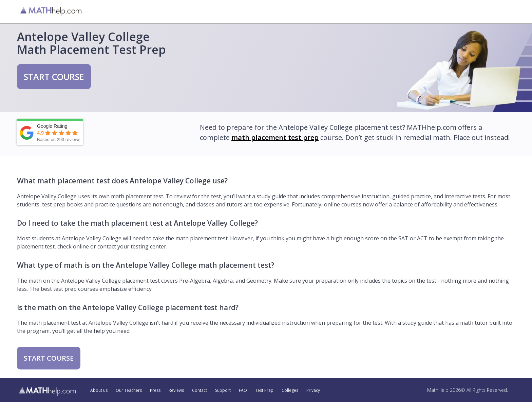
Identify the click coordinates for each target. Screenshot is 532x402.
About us (99, 390)
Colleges (290, 390)
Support (223, 390)
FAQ (243, 390)
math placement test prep (275, 137)
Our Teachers (129, 390)
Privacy (313, 390)
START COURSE (54, 77)
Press (155, 390)
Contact (199, 390)
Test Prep (264, 390)
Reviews (176, 390)
